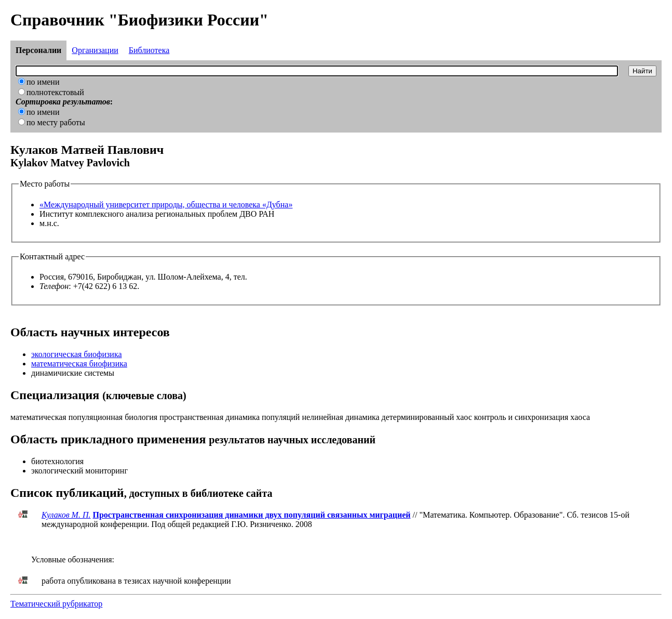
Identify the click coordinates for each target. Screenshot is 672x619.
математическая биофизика (79, 364)
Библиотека (149, 50)
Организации (95, 50)
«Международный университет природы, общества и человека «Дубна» (166, 205)
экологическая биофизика (77, 354)
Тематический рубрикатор (56, 604)
